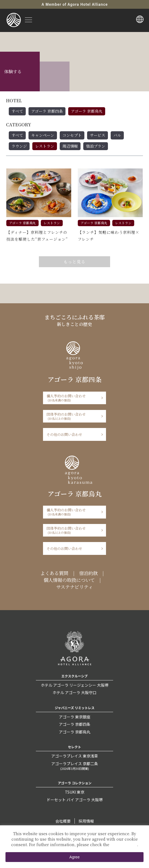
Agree (74, 857)
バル (117, 135)
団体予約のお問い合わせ (73, 416)
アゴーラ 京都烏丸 (87, 111)
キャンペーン (43, 135)
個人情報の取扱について (69, 580)
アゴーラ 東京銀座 (75, 717)
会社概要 (63, 821)
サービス (98, 135)
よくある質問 (54, 573)
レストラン (45, 146)
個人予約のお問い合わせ (73, 398)
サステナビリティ (74, 587)
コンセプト (72, 135)
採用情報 (86, 821)
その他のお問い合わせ (64, 434)
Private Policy (124, 844)
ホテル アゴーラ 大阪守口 (74, 692)
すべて (17, 111)
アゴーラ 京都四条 (47, 111)
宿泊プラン (96, 146)
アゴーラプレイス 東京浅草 (75, 756)
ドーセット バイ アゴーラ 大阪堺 (75, 800)
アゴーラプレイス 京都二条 (74, 766)
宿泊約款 (88, 573)
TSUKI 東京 (75, 792)
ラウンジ (19, 146)
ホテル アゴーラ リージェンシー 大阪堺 (75, 685)
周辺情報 (70, 146)
